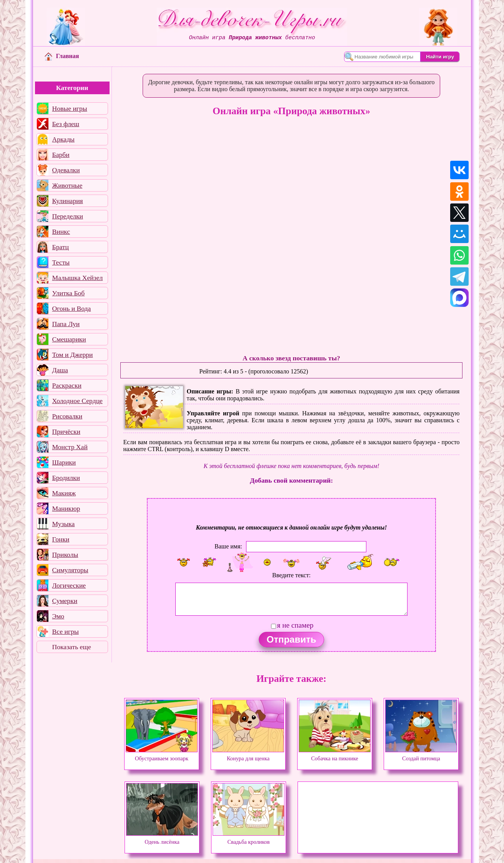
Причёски (66, 431)
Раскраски (67, 385)
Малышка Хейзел (78, 278)
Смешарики (69, 339)
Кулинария (68, 201)
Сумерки (65, 601)
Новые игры (70, 108)
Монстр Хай (70, 447)
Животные (67, 185)
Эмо (58, 616)
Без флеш (66, 124)
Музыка (64, 524)
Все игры (66, 631)
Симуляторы (70, 570)
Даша (60, 370)
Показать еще (72, 647)
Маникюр (66, 508)
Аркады (63, 139)
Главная (62, 56)
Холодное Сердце (77, 401)
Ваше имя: (228, 546)
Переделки (68, 216)
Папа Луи (66, 324)
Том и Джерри (73, 355)
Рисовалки (67, 416)
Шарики (64, 462)
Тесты (61, 262)
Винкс (61, 232)
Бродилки (66, 478)
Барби (61, 155)
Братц (61, 247)
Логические (69, 585)
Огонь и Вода (72, 308)
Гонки (61, 539)
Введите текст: (291, 575)
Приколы (65, 555)
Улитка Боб (69, 293)
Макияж (64, 493)
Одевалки (66, 170)
